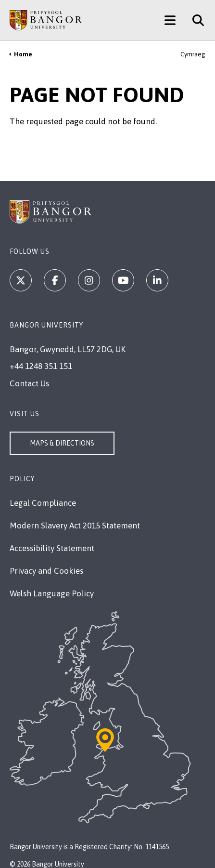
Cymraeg (193, 54)
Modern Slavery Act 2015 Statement (75, 526)
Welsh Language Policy (52, 593)
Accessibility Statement (52, 548)
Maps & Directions (62, 443)
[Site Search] (195, 20)
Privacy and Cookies (46, 571)
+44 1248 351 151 (41, 366)
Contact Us (29, 383)
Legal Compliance (43, 503)
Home (23, 54)
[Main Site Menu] (170, 20)
